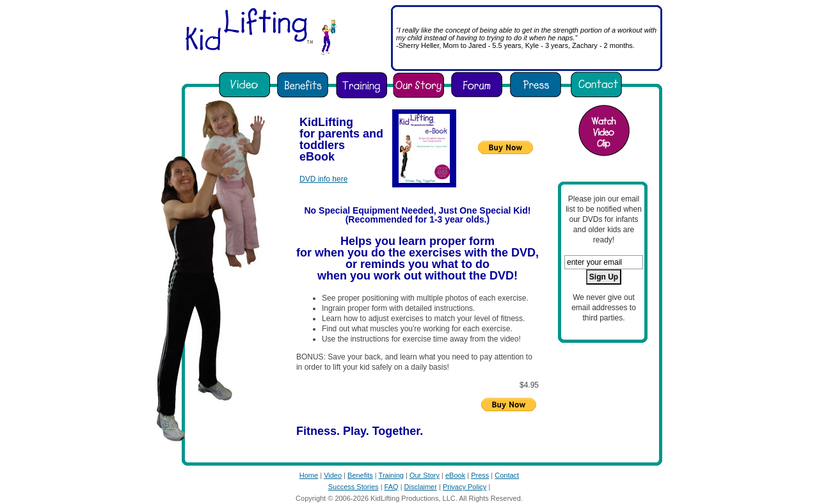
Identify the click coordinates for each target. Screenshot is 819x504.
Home (309, 475)
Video (333, 475)
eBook (455, 475)
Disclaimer (421, 487)
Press (480, 475)
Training (391, 475)
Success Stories (354, 487)
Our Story (425, 475)
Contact (507, 475)
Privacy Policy (465, 487)
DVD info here (323, 179)
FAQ (392, 487)
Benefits (360, 475)
